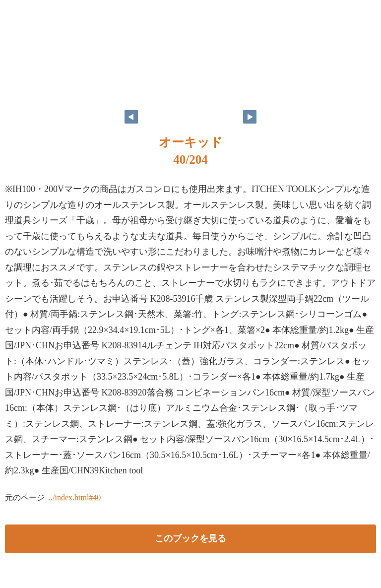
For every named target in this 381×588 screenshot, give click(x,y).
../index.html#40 (75, 497)
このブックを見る (190, 538)
